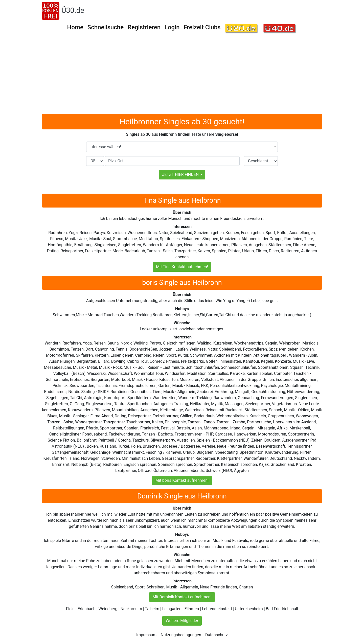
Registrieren (144, 27)
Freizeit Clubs (202, 27)
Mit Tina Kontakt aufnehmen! (182, 267)
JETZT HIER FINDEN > (182, 175)
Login (172, 27)
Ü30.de (73, 10)
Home (75, 27)
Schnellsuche (106, 27)
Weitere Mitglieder (182, 621)
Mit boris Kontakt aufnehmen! (182, 480)
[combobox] (182, 147)
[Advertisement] (182, 76)
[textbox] (182, 147)
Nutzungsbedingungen (181, 635)
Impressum (146, 635)
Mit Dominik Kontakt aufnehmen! (182, 597)
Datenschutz (217, 635)
